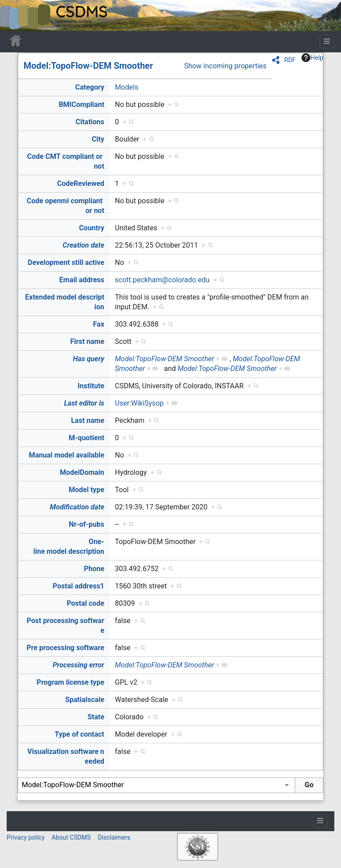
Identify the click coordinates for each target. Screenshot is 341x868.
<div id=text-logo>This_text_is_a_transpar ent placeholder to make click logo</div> (14, 16)
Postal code (85, 603)
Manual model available (67, 455)
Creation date (83, 245)
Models (127, 87)
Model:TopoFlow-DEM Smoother (88, 66)
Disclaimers (114, 837)
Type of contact (79, 734)
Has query (89, 359)
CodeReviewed (80, 183)
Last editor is (84, 403)
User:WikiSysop (139, 403)
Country (92, 228)
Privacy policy (26, 837)
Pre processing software (65, 648)
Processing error (79, 665)
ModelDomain (82, 472)
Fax (99, 324)
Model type (87, 490)
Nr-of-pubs (87, 524)
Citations (90, 122)
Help (312, 58)
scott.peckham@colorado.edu (162, 280)
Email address (82, 280)
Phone (94, 569)
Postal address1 (79, 586)
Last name (88, 420)
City (98, 139)
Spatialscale (85, 700)
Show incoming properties (225, 66)
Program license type (70, 682)
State (96, 717)
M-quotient (87, 438)
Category (89, 87)
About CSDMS (71, 837)
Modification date (77, 507)
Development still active (66, 262)
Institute (91, 386)
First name (87, 341)
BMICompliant (81, 105)
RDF (290, 60)
